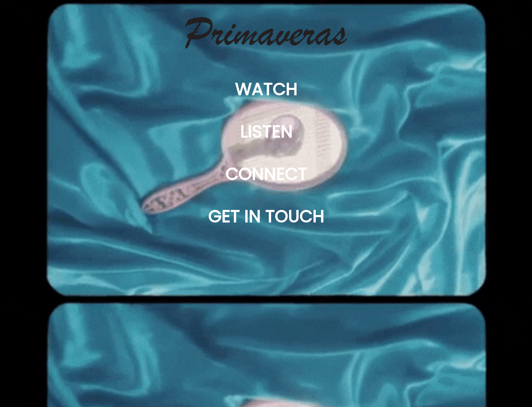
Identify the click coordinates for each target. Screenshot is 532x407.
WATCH (266, 90)
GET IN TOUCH (266, 217)
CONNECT (266, 174)
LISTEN (266, 132)
